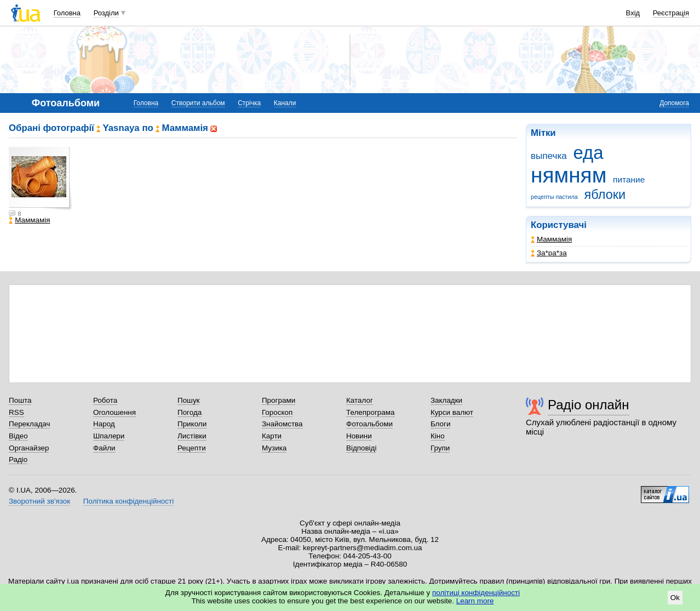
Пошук (189, 400)
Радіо (18, 459)
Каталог (360, 400)
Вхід (633, 13)
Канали (285, 103)
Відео (18, 436)
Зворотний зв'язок (39, 501)
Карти (272, 436)
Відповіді (362, 448)
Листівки (192, 436)
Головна (67, 13)
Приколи (192, 424)
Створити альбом (198, 103)
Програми (279, 400)
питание (629, 179)
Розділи (106, 13)
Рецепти (192, 448)
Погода (190, 412)
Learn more (475, 601)
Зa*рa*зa (549, 253)
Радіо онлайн (589, 405)
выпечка (549, 156)
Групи (440, 448)
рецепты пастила (554, 197)
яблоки (605, 195)
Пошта (20, 400)
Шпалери (109, 436)
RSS (16, 412)
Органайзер (29, 448)
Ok (675, 598)
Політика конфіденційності (128, 501)
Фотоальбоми (369, 424)
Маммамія (551, 239)
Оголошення (114, 412)
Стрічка (249, 103)
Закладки (446, 400)
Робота (105, 400)
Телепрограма (371, 412)
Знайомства (282, 424)
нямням (569, 175)
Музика (274, 448)
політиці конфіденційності (476, 593)
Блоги (441, 424)
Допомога (674, 103)
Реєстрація (671, 13)
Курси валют (452, 412)
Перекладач (29, 424)
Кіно (438, 436)
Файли (104, 448)
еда (588, 153)
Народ (104, 424)
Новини (359, 436)
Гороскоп (277, 412)
